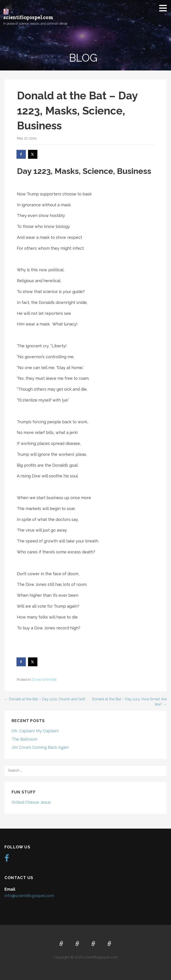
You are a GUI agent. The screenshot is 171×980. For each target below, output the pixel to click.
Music (94, 944)
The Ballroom (24, 739)
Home (61, 944)
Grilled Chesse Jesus (31, 802)
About (77, 944)
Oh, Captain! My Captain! (35, 731)
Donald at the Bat (44, 680)
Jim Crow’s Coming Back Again (40, 747)
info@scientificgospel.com (29, 896)
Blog (110, 944)
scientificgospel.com (28, 17)
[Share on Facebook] (21, 154)
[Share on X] (33, 154)
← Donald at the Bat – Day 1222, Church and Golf (45, 699)
